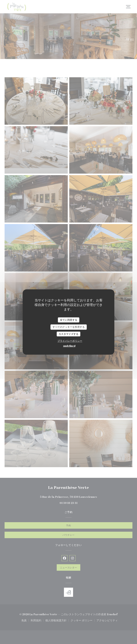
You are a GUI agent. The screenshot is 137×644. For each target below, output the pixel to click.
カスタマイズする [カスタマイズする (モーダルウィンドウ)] (68, 334)
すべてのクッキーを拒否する (69, 327)
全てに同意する (69, 320)
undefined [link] (69, 346)
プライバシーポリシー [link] (70, 341)
